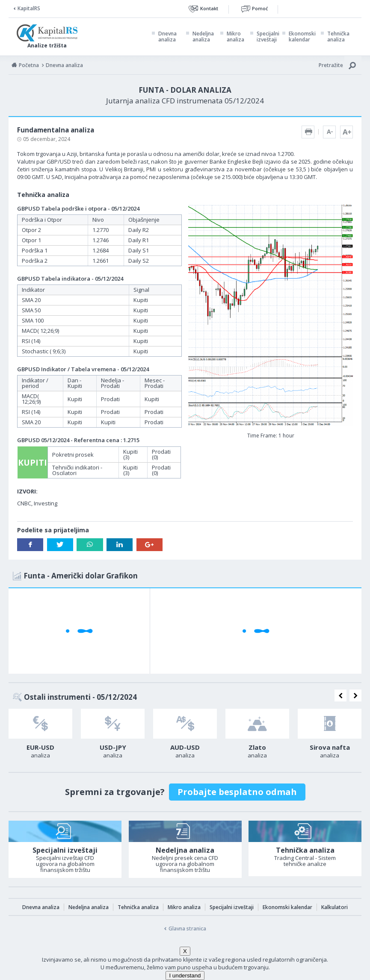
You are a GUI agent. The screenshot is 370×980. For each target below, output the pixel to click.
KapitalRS (29, 8)
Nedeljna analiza (203, 37)
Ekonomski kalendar (302, 37)
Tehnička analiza (338, 37)
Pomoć (260, 8)
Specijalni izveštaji (268, 37)
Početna (29, 65)
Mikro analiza (235, 37)
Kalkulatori (334, 907)
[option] (40, 736)
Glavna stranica (187, 929)
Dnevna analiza (167, 37)
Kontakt (209, 8)
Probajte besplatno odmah (237, 792)
